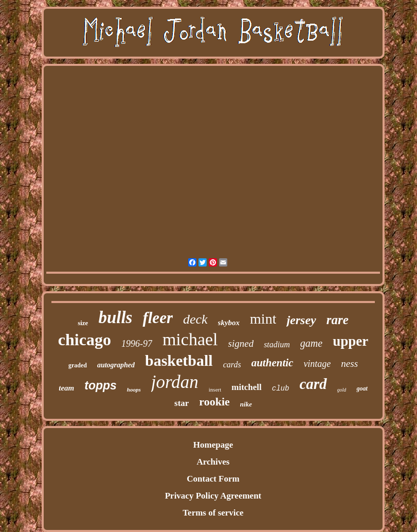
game (311, 343)
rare (338, 320)
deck (195, 319)
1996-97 (137, 344)
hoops (134, 389)
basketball (179, 360)
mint (263, 319)
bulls (115, 317)
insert (215, 389)
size (83, 323)
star (182, 403)
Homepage (213, 445)
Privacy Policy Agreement (213, 496)
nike (246, 404)
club (281, 388)
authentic (273, 363)
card (313, 384)
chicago (85, 340)
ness (349, 363)
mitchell (247, 387)
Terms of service (213, 513)
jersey (301, 320)
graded (78, 365)
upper (350, 341)
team (66, 388)
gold (342, 390)
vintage (317, 364)
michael (190, 339)
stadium (277, 344)
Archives (213, 462)
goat (362, 388)
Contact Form (213, 479)
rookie (214, 402)
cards (232, 365)
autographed (116, 365)
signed (241, 343)
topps (101, 385)
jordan (175, 382)
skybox (229, 323)
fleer (158, 318)
